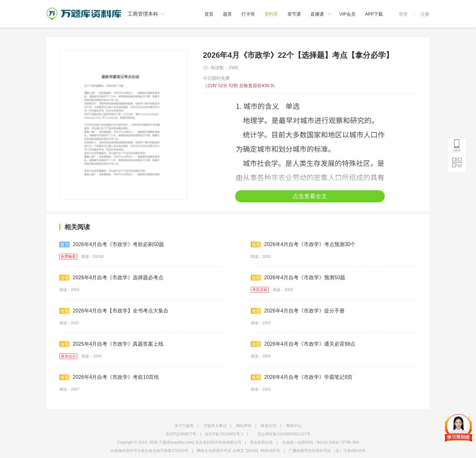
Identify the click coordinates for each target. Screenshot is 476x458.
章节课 (294, 14)
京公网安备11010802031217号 (284, 434)
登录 (403, 14)
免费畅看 (68, 257)
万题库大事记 (215, 426)
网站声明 (244, 426)
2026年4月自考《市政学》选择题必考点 (112, 278)
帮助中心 (294, 426)
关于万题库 (184, 426)
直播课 (317, 14)
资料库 (271, 14)
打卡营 (248, 14)
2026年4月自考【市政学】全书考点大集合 (114, 311)
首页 (209, 14)
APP (457, 146)
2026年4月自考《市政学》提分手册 (298, 311)
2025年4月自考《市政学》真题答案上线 (112, 344)
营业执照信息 (261, 442)
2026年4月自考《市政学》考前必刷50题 (112, 244)
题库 (227, 14)
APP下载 (374, 14)
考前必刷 (260, 290)
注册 (425, 14)
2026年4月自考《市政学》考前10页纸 (109, 377)
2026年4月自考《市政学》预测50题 (298, 278)
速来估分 (68, 356)
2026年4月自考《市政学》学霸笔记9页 (302, 377)
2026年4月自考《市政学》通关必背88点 (303, 344)
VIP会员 (347, 14)
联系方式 (269, 426)
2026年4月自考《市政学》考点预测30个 (303, 244)
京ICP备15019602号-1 (224, 434)
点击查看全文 (310, 196)
